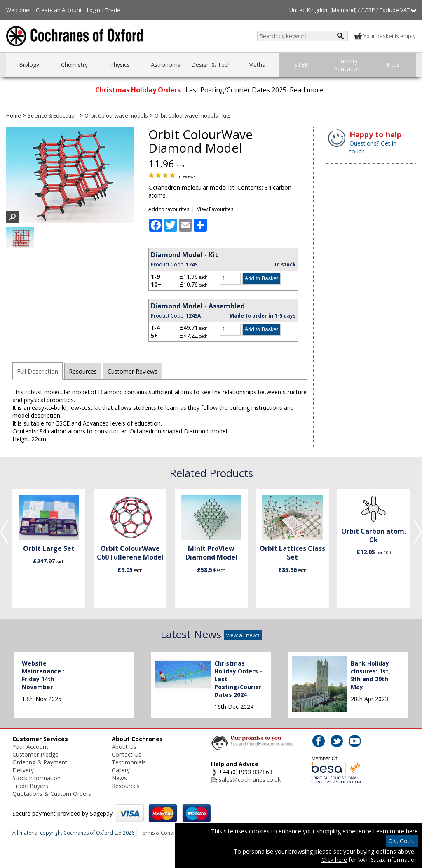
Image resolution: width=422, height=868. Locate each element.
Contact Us (127, 754)
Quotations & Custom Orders (52, 794)
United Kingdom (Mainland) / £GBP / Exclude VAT (353, 10)
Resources (83, 371)
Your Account (30, 747)
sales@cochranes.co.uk (250, 780)
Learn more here (395, 831)
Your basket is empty (385, 36)
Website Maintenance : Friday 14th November (43, 675)
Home (14, 115)
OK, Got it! (402, 841)
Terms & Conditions (163, 833)
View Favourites (215, 209)
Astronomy (166, 65)
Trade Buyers (30, 786)
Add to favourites (169, 209)
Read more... (308, 90)
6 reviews (186, 176)
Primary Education (347, 65)
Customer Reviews (132, 371)
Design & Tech (211, 65)
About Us (124, 747)
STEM (302, 65)
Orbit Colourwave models (116, 115)
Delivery (23, 770)
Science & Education (53, 115)
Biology (29, 65)
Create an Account (59, 10)
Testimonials (129, 762)
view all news (243, 635)
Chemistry (74, 65)
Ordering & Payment (40, 762)
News (119, 778)
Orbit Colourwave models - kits (193, 115)
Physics (120, 65)
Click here (334, 860)
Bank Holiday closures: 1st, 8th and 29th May (370, 675)
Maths (257, 65)
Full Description (38, 371)
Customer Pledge (35, 754)
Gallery (121, 770)
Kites (393, 65)
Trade (113, 10)
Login (94, 10)
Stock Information (36, 778)
